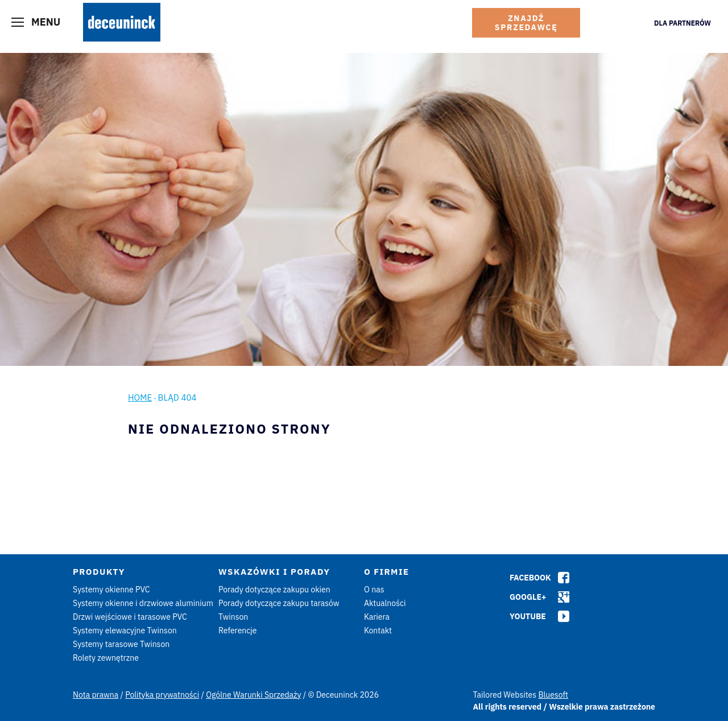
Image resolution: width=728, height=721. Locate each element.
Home (140, 397)
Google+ (528, 597)
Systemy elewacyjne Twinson (125, 631)
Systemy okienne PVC (111, 590)
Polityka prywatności (162, 695)
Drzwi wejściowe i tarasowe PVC (130, 617)
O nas (374, 590)
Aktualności (385, 603)
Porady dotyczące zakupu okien (274, 590)
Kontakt (378, 631)
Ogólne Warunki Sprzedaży (253, 695)
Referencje (238, 631)
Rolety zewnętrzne (106, 658)
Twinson (233, 617)
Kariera (377, 617)
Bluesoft (553, 695)
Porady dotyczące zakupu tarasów (279, 603)
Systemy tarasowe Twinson (121, 644)
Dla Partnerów (682, 23)
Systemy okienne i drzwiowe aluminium (143, 603)
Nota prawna (96, 695)
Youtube (528, 616)
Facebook (530, 578)
